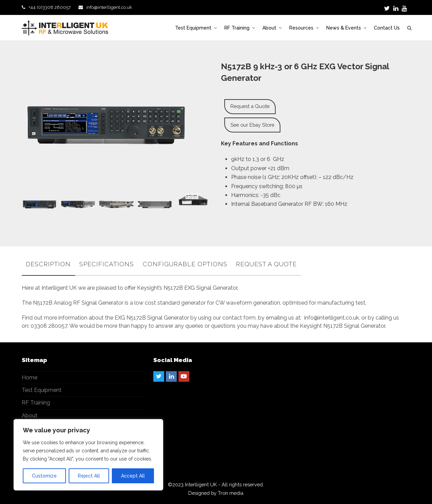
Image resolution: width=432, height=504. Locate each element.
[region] (88, 455)
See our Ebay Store (252, 125)
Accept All (133, 476)
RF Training (36, 403)
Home (30, 377)
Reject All (89, 476)
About (30, 416)
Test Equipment (42, 390)
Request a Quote (250, 106)
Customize (44, 476)
